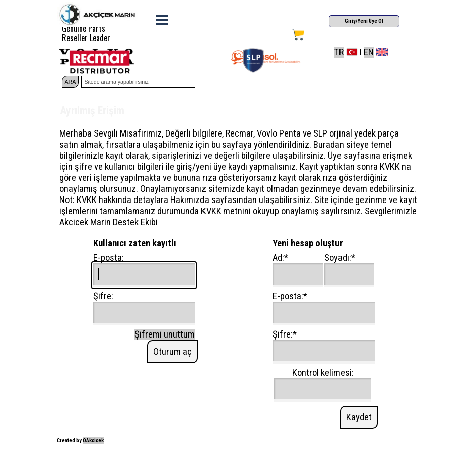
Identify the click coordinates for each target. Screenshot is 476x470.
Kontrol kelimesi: (323, 373)
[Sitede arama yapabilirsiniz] (138, 82)
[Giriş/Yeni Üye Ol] (364, 21)
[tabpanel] (372, 52)
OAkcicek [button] (93, 441)
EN (369, 52)
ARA (71, 82)
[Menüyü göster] (162, 19)
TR (339, 52)
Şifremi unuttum (165, 334)
